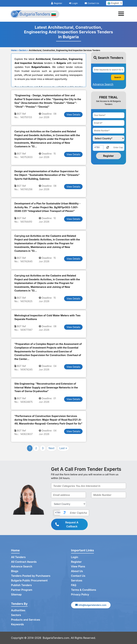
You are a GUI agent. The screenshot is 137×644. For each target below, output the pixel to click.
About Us (77, 571)
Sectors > (24, 50)
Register (57, 3)
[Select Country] (68, 504)
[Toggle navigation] (122, 14)
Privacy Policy (80, 594)
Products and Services (26, 620)
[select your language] (114, 3)
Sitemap (16, 594)
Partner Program (22, 590)
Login (73, 3)
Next (52, 448)
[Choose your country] (109, 138)
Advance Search (22, 566)
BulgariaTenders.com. (56, 638)
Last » (63, 448)
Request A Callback (67, 524)
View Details (73, 115)
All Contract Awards (24, 562)
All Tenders (18, 557)
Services (77, 580)
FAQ (74, 585)
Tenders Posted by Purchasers (31, 576)
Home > (15, 50)
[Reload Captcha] (108, 147)
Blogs (15, 571)
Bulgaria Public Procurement (29, 580)
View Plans (78, 566)
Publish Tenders (21, 585)
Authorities (18, 610)
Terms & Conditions (84, 590)
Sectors (16, 615)
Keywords (18, 624)
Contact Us (92, 3)
